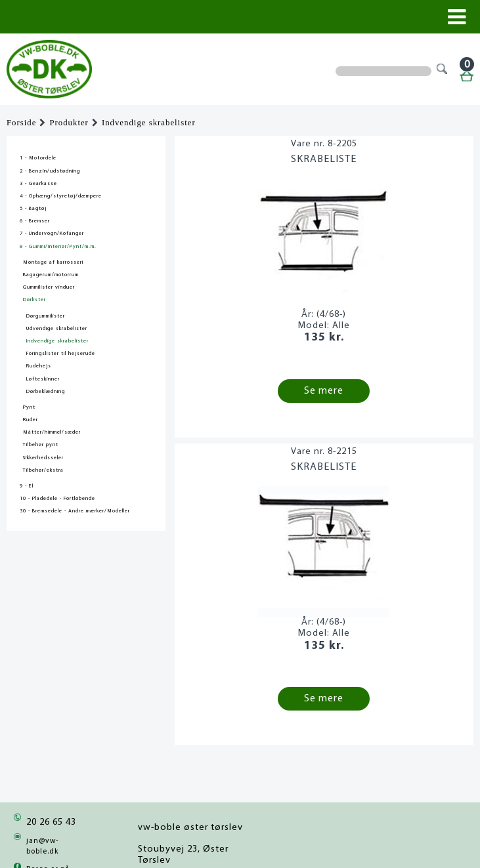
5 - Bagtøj (33, 209)
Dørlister (34, 300)
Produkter (69, 123)
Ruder (31, 420)
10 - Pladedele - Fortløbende (57, 499)
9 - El (27, 486)
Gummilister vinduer (49, 287)
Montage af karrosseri (53, 262)
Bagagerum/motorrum (51, 275)
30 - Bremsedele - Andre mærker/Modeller (75, 511)
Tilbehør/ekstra (43, 470)
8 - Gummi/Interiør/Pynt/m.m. (58, 247)
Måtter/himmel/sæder (52, 432)
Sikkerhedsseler (43, 458)
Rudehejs (39, 366)
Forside (21, 123)
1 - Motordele (38, 158)
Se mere (324, 391)
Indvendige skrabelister (149, 123)
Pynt (29, 407)
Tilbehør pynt (41, 445)
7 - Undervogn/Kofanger (52, 234)
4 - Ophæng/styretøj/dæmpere (61, 196)
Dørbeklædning (46, 392)
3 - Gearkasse (38, 184)
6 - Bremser (35, 221)
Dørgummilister (46, 316)
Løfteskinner (43, 379)
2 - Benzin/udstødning (50, 171)
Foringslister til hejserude (61, 354)
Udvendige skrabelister (57, 329)
